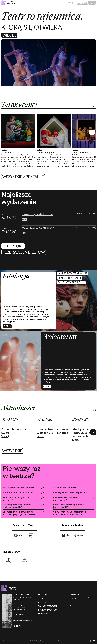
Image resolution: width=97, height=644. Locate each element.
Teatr (41, 598)
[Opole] (18, 535)
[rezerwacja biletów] (24, 252)
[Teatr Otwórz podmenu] (50, 598)
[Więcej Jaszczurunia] (18, 141)
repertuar (13, 246)
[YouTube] (94, 641)
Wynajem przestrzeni (48, 606)
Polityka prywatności (48, 610)
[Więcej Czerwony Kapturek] (54, 141)
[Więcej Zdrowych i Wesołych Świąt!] (17, 428)
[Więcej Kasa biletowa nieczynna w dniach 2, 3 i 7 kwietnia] (53, 428)
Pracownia (43, 614)
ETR (70, 602)
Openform (68, 641)
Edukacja (43, 594)
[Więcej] (7, 326)
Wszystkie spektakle (23, 177)
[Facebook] (91, 641)
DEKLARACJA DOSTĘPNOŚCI (79, 598)
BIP (70, 606)
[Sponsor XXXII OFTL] (9, 560)
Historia (42, 602)
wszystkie (12, 451)
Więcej (9, 35)
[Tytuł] (31, 535)
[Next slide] (92, 132)
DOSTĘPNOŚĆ (74, 594)
